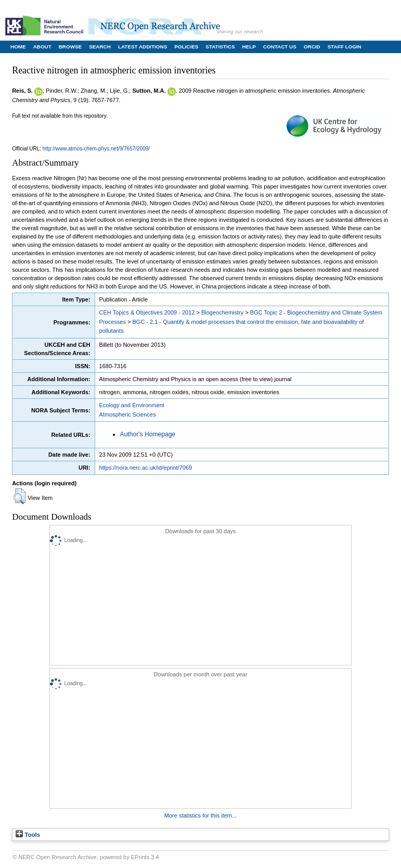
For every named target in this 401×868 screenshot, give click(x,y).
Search (100, 47)
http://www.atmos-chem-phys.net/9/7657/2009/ (96, 149)
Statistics (220, 47)
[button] (20, 496)
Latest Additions (143, 47)
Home (18, 47)
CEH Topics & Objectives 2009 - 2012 (147, 312)
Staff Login (345, 47)
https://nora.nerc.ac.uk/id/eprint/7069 (146, 468)
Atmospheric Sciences (128, 414)
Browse (70, 47)
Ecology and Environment (132, 405)
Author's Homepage (148, 434)
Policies (186, 47)
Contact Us (280, 47)
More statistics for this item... (201, 815)
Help (249, 47)
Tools (28, 835)
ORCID (312, 47)
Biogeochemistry (222, 312)
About (42, 47)
